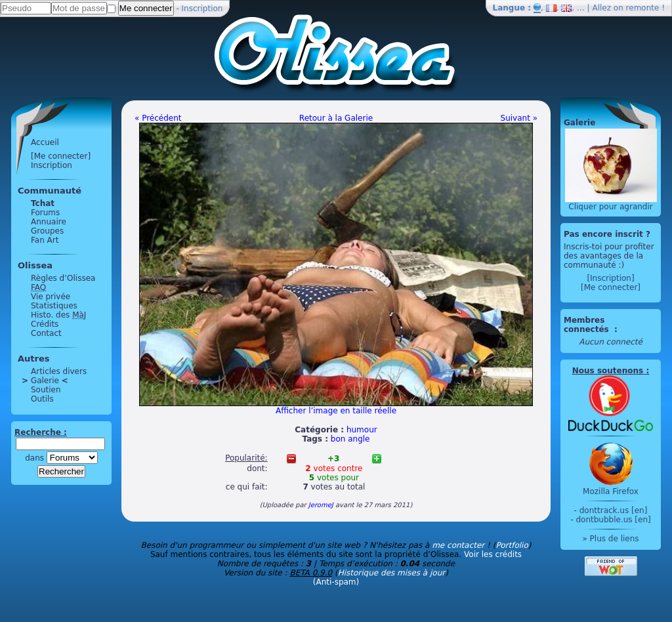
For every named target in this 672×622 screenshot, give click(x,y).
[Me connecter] (61, 156)
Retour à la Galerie (336, 118)
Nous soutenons (608, 371)
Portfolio (512, 545)
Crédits (45, 324)
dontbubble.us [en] (613, 520)
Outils (42, 399)
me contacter (458, 545)
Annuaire (49, 222)
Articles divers (59, 371)
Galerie (45, 381)
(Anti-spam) (336, 582)
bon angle (350, 439)
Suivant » (519, 118)
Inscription (202, 9)
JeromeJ (321, 505)
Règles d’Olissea (63, 278)
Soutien (46, 390)
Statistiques (54, 306)
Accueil (45, 142)
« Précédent (158, 118)
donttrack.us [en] (614, 510)
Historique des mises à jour (392, 573)
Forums (45, 213)
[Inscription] (610, 278)
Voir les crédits (493, 554)
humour (362, 430)
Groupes (47, 231)
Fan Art (45, 240)
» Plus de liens (610, 539)
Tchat (43, 203)
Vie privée (51, 297)
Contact (46, 333)
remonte (643, 8)
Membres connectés (588, 325)
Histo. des (58, 315)
